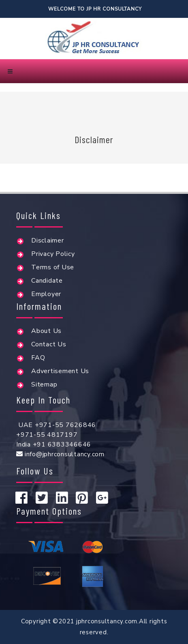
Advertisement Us (60, 371)
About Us (46, 331)
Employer (46, 294)
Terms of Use (53, 267)
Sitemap (44, 384)
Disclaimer (48, 240)
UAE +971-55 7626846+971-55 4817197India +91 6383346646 (56, 435)
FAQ (38, 358)
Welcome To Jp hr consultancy (95, 9)
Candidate (47, 281)
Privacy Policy (53, 254)
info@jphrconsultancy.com (60, 454)
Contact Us (49, 344)
